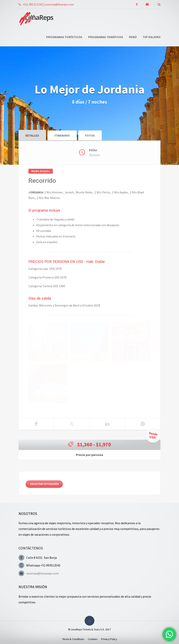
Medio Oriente (41, 171)
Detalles (32, 135)
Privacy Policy (109, 639)
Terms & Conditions (73, 639)
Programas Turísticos (64, 37)
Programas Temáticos (106, 37)
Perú (133, 37)
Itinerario (62, 135)
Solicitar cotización (44, 484)
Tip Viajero (152, 37)
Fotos (90, 135)
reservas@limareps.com (42, 573)
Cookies (93, 639)
